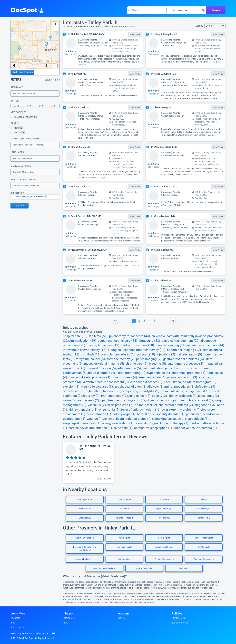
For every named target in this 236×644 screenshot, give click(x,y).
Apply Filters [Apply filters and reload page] (20, 206)
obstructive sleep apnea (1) (153, 428)
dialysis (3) (156, 387)
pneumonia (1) (109, 410)
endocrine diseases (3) (146, 382)
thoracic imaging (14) (171, 345)
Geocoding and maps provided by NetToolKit (33, 634)
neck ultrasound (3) (177, 382)
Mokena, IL (124, 509)
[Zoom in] (55, 24)
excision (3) (71, 387)
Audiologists (124, 538)
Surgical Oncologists (144, 568)
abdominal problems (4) (188, 373)
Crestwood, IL (85, 518)
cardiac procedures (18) (137, 345)
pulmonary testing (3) (182, 377)
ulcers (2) (153, 400)
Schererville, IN (204, 509)
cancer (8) (98, 359)
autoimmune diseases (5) (185, 364)
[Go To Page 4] (149, 321)
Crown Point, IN (124, 499)
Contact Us (70, 618)
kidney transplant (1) (83, 410)
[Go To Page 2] (139, 321)
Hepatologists (204, 547)
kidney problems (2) (183, 396)
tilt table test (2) (146, 405)
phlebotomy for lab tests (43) (130, 336)
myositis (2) (136, 400)
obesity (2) (159, 396)
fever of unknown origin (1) (140, 410)
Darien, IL (204, 499)
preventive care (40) (165, 336)
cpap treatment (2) (113, 400)
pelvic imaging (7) (149, 359)
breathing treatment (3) (105, 391)
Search (216, 10)
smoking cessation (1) (170, 419)
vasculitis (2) (97, 405)
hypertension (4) (158, 373)
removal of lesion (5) (101, 368)
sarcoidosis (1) (198, 419)
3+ (29, 106)
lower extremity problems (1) (181, 410)
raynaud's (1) (144, 423)
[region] (35, 45)
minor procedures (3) (180, 387)
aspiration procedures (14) (206, 345)
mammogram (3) (205, 382)
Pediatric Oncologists (164, 559)
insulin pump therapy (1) (171, 423)
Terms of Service (180, 623)
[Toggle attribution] (14, 65)
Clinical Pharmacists (204, 538)
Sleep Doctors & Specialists (105, 568)
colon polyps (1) (124, 414)
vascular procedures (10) (119, 354)
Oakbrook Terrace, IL (124, 518)
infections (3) (206, 387)
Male (17, 128)
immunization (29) (83, 341)
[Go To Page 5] (155, 321)
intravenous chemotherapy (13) (85, 350)
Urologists (184, 568)
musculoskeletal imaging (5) (104, 364)
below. (132, 27)
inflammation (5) (129, 368)
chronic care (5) (137, 364)
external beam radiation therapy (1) (129, 419)
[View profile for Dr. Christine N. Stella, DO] (88, 462)
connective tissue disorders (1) (195, 428)
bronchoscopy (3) (75, 391)
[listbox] (35, 197)
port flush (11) (91, 354)
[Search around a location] (186, 10)
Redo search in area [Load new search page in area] (23, 72)
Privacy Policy (179, 618)
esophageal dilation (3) (131, 387)
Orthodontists (124, 559)
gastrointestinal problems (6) (183, 359)
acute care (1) (123, 428)
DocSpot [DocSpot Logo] (27, 10)
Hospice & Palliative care (85, 559)
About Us (15, 618)
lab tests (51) (98, 336)
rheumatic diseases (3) (97, 387)
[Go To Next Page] (173, 321)
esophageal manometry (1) (82, 423)
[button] (215, 26)
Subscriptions (17, 627)
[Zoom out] (55, 29)
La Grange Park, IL (85, 499)
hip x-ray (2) (91, 396)
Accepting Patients (24, 117)
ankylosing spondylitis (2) (141, 391)
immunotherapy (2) (114, 396)
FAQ (66, 623)
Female (18, 133)
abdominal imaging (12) (184, 350)
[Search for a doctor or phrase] (147, 10)
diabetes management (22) (181, 341)
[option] (37, 197)
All (17, 106)
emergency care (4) (152, 377)
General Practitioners (164, 547)
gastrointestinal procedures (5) (164, 368)
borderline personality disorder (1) (161, 414)
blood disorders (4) (102, 373)
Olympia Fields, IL (164, 509)
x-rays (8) (83, 359)
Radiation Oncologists (204, 559)
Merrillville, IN (85, 509)
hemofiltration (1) (99, 414)
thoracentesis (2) (173, 391)
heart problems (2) (120, 405)
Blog (13, 623)
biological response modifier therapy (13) (137, 350)
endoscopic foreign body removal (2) (187, 400)
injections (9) (166, 354)
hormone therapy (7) (121, 359)
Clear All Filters (52, 80)
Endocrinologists (124, 547)
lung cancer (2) (140, 396)
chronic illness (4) (124, 377)
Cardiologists (164, 538)
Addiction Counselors (85, 538)
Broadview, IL (164, 518)
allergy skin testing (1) (118, 423)
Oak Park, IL (164, 499)
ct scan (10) (147, 354)
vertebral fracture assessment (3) (106, 382)
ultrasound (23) (149, 341)
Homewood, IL (204, 518)
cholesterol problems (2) (176, 405)
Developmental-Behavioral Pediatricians (85, 549)
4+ (41, 106)
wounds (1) (95, 419)
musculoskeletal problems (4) (89, 377)
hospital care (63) (75, 336)
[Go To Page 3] (144, 321)
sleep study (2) (209, 396)
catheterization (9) (189, 354)
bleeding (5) (157, 364)
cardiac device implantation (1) (90, 428)
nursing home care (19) (103, 345)
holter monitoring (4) (131, 373)
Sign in (121, 618)
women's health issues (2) (81, 400)
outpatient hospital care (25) (117, 341)
